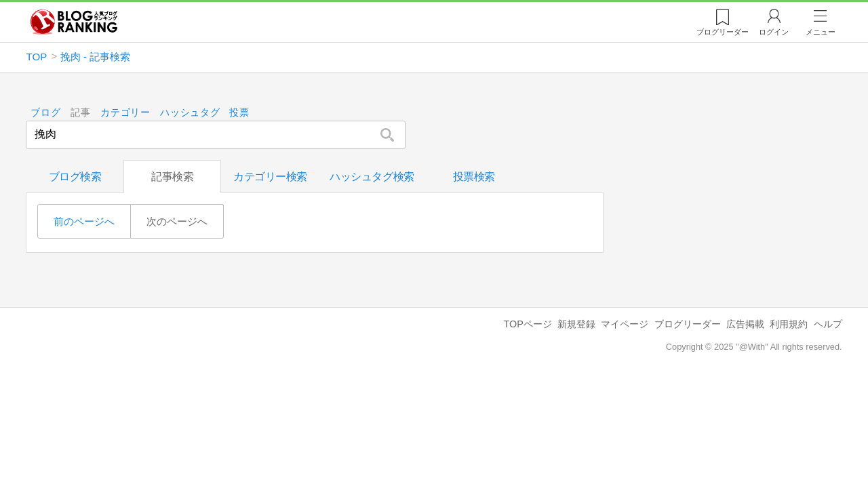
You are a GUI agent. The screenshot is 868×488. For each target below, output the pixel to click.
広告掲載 (745, 324)
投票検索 (474, 177)
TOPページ (527, 324)
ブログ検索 (75, 177)
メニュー (821, 32)
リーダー (723, 32)
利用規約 (789, 324)
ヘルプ (828, 324)
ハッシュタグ (190, 113)
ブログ (46, 113)
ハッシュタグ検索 (372, 177)
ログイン (774, 32)
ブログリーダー (688, 324)
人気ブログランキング (74, 22)
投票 (240, 113)
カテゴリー (125, 113)
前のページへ (84, 221)
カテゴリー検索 (270, 177)
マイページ (625, 324)
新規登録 (576, 324)
